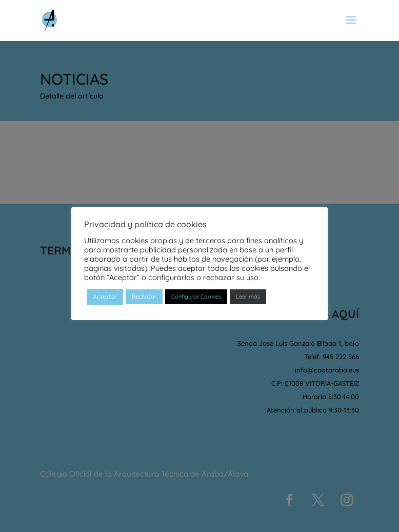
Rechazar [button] (144, 297)
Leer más (248, 297)
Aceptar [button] (105, 297)
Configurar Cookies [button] (196, 297)
